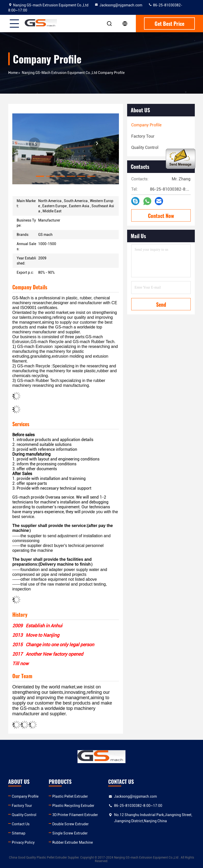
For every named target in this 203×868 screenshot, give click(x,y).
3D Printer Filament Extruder (75, 815)
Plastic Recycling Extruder (73, 806)
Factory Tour (22, 806)
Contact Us (21, 824)
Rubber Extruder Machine (73, 842)
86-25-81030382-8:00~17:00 (138, 806)
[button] (40, 176)
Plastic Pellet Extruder (70, 796)
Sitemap (19, 833)
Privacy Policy (23, 842)
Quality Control (24, 815)
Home (13, 73)
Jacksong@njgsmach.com (118, 5)
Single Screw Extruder (70, 833)
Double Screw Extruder (70, 824)
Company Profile (25, 796)
